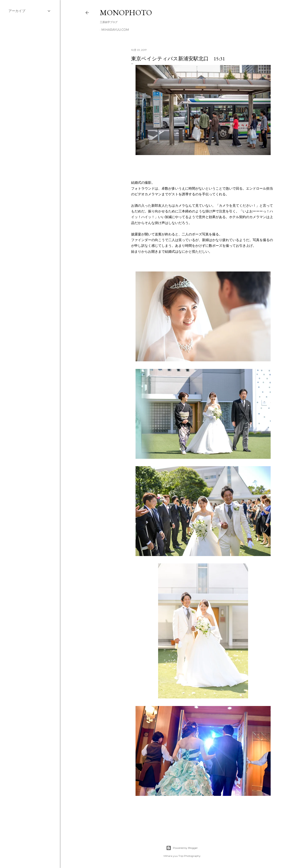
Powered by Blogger (182, 848)
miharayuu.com (115, 30)
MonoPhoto (126, 13)
